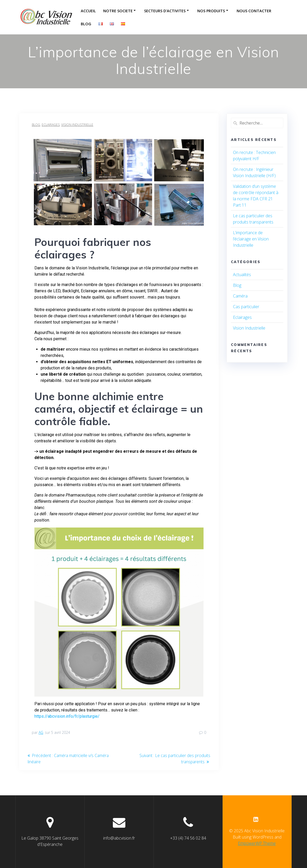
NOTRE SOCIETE (118, 11)
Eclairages (51, 125)
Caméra (240, 296)
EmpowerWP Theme (257, 844)
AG (41, 732)
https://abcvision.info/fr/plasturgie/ (67, 716)
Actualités (242, 275)
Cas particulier (246, 307)
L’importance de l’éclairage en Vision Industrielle (251, 239)
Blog (86, 24)
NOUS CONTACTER (254, 11)
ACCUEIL (88, 11)
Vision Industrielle (77, 125)
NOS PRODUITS (211, 11)
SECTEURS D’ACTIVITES (165, 11)
